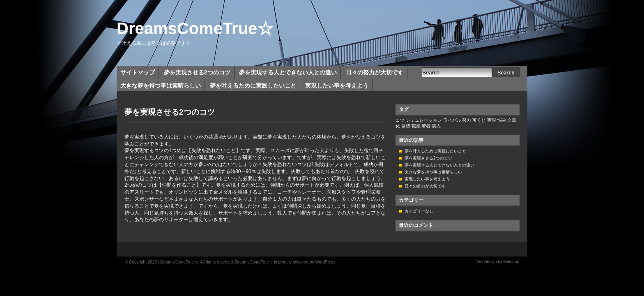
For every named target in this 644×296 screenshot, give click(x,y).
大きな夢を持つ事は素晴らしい (161, 86)
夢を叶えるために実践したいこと (253, 86)
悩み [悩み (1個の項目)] (502, 120)
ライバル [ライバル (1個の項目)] (452, 120)
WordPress (325, 262)
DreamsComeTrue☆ (195, 28)
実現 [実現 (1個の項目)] (492, 120)
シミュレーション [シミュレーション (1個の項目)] (424, 120)
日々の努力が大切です (375, 72)
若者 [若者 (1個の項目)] (426, 126)
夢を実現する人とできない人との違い (288, 72)
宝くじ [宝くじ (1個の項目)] (479, 120)
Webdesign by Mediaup (498, 262)
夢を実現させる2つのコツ (197, 72)
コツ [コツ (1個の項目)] (400, 120)
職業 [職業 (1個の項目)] (416, 126)
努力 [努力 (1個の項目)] (467, 120)
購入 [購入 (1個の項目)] (436, 126)
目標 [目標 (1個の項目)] (406, 126)
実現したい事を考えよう (337, 86)
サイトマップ (138, 72)
